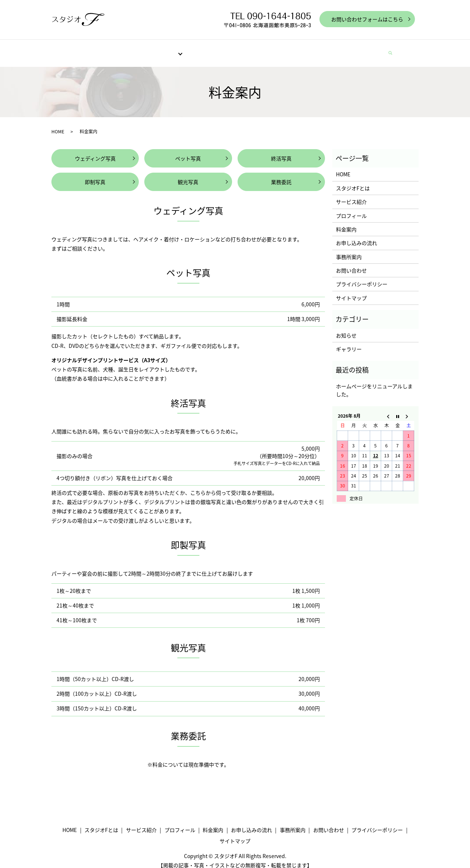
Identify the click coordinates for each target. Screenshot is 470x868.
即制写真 (95, 175)
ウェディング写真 (95, 151)
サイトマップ (351, 291)
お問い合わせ (365, 49)
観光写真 (188, 175)
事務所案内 (327, 49)
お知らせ (346, 328)
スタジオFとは (120, 49)
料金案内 (242, 49)
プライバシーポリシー (362, 277)
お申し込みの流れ (283, 49)
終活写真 (281, 151)
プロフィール (206, 49)
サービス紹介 (162, 49)
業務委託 (281, 175)
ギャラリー (349, 342)
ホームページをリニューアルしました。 (374, 383)
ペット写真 (188, 151)
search (394, 50)
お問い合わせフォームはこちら (367, 19)
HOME (85, 49)
